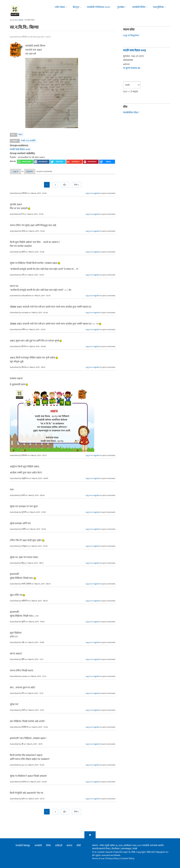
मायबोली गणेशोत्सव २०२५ (99, 7)
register (35, 171)
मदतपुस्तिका (158, 7)
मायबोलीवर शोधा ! (131, 113)
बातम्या (69, 846)
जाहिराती (59, 846)
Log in (17, 171)
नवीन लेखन (60, 7)
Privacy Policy (113, 859)
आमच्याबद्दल (126, 849)
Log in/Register (131, 35)
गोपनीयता (116, 849)
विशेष (48, 846)
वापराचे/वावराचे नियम (101, 849)
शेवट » (77, 185)
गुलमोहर (121, 7)
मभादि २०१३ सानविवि (28, 141)
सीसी (79, 846)
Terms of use (98, 859)
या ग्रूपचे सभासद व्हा (132, 68)
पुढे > (65, 185)
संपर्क (135, 849)
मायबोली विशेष (139, 7)
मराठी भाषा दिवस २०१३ (20, 149)
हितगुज (76, 7)
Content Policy (127, 859)
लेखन (20, 135)
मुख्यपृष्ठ (21, 20)
